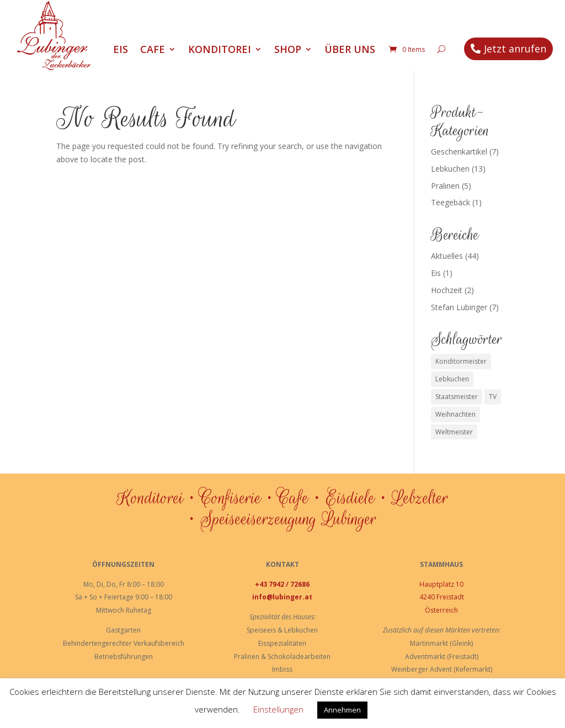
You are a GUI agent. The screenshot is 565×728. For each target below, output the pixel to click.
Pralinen (445, 186)
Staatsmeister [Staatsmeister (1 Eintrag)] (457, 397)
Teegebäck (451, 202)
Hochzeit (447, 290)
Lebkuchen (450, 169)
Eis (121, 51)
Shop (288, 51)
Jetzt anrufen (515, 49)
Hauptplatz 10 (441, 584)
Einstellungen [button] (278, 709)
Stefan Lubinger (459, 307)
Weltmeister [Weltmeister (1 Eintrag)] (454, 432)
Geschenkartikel (459, 152)
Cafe (153, 51)
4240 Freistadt (442, 597)
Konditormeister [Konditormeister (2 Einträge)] (461, 361)
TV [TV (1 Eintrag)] (493, 397)
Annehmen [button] (342, 710)
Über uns (350, 51)
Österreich (441, 610)
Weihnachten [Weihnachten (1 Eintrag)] (455, 414)
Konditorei (220, 51)
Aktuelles (447, 256)
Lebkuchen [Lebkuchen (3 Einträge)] (452, 379)
